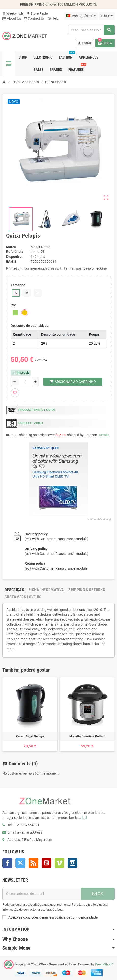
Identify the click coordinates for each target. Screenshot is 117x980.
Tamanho (18, 285)
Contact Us (34, 18)
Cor (13, 305)
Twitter (20, 863)
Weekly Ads (13, 13)
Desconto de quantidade (30, 326)
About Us (12, 18)
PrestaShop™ (104, 964)
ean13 (11, 261)
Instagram (73, 863)
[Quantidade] (25, 382)
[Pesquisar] (91, 30)
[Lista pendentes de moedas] (107, 16)
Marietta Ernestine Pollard (87, 736)
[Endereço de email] (42, 894)
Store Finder (38, 13)
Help (53, 18)
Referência (15, 252)
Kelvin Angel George (30, 736)
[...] (84, 818)
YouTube (46, 863)
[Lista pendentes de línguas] (81, 16)
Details (104, 435)
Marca (11, 247)
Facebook (7, 863)
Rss (33, 863)
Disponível (14, 257)
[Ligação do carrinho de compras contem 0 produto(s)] (105, 43)
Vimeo (59, 863)
